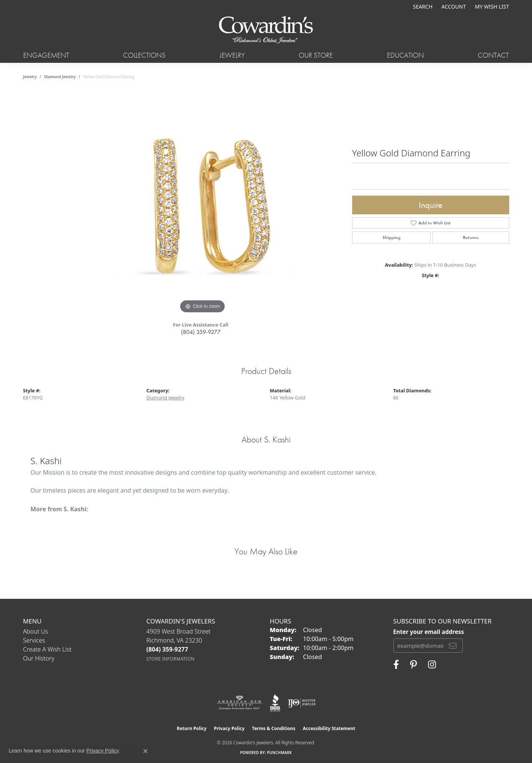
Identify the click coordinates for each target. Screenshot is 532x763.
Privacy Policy (229, 728)
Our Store (316, 55)
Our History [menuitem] (39, 658)
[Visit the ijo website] (302, 703)
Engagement (46, 55)
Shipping (391, 238)
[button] (422, 7)
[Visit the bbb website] (275, 703)
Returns (471, 238)
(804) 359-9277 (201, 332)
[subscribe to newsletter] (453, 646)
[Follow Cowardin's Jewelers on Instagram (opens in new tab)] (432, 665)
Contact (493, 55)
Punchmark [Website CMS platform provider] (279, 753)
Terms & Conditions (274, 728)
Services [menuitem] (34, 640)
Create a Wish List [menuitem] (47, 649)
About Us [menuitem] (36, 631)
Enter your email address (429, 632)
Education (405, 55)
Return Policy (192, 728)
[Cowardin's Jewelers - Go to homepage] (266, 30)
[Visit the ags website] (239, 703)
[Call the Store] (167, 649)
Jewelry (232, 55)
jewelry (30, 77)
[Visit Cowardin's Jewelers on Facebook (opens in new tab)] (396, 665)
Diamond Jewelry (60, 77)
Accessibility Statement (329, 728)
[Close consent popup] (145, 751)
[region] (203, 203)
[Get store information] (171, 659)
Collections (144, 55)
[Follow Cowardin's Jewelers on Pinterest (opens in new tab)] (413, 665)
